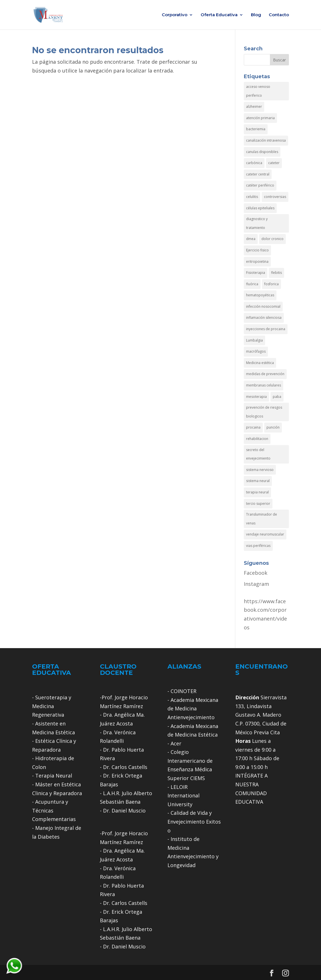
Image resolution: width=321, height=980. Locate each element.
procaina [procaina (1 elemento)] (253, 427)
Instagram (256, 584)
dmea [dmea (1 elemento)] (251, 239)
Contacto (279, 15)
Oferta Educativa (219, 15)
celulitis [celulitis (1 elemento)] (252, 197)
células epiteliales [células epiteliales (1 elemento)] (260, 208)
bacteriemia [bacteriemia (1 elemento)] (256, 129)
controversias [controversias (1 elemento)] (275, 197)
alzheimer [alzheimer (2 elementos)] (254, 107)
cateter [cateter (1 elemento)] (274, 163)
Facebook (256, 573)
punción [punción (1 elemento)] (273, 427)
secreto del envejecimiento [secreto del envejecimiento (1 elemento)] (258, 454)
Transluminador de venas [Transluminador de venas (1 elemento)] (262, 519)
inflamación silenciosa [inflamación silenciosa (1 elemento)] (264, 318)
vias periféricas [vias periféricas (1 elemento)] (258, 546)
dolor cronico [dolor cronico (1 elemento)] (272, 239)
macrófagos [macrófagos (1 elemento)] (256, 351)
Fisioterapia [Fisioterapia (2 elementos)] (256, 273)
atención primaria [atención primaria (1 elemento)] (260, 118)
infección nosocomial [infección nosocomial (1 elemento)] (263, 306)
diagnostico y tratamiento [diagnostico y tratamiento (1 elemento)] (257, 223)
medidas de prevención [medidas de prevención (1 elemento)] (265, 374)
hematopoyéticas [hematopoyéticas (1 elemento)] (260, 295)
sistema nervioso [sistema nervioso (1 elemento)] (260, 470)
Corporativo (175, 15)
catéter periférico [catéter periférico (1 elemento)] (260, 185)
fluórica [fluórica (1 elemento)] (252, 284)
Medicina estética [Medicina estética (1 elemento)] (260, 363)
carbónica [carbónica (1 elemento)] (254, 163)
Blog (256, 15)
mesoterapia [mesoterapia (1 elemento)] (256, 397)
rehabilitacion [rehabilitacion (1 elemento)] (257, 439)
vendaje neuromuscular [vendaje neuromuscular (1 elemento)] (265, 534)
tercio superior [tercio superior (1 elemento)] (258, 504)
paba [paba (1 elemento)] (277, 397)
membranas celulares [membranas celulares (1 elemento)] (264, 385)
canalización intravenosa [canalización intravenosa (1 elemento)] (266, 140)
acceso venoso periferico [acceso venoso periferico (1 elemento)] (258, 91)
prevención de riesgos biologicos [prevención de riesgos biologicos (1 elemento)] (264, 412)
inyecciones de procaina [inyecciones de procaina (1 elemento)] (266, 329)
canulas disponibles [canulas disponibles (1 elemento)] (262, 152)
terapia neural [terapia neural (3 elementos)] (257, 492)
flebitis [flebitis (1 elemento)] (276, 273)
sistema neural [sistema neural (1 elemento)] (258, 481)
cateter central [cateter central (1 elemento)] (258, 174)
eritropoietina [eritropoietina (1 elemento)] (257, 261)
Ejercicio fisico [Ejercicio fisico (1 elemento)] (257, 250)
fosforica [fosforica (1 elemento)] (271, 284)
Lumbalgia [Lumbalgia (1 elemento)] (254, 340)
